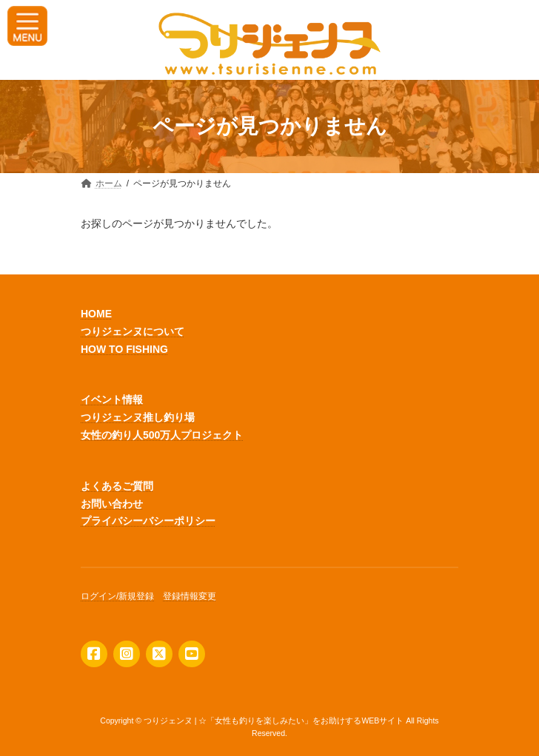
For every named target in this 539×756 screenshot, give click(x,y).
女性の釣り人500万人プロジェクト (162, 435)
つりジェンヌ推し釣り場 (138, 417)
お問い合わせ (112, 503)
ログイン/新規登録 (117, 596)
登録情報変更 (190, 596)
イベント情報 (112, 399)
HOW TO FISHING (124, 348)
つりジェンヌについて (133, 331)
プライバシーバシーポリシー (148, 521)
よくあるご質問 (117, 486)
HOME (96, 314)
